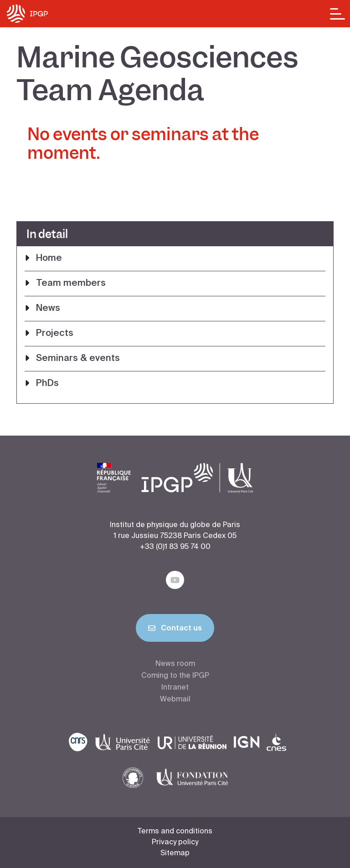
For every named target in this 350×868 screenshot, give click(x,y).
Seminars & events (78, 359)
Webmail (175, 700)
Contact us (175, 630)
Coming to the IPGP (175, 676)
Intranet (175, 688)
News (48, 309)
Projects (55, 334)
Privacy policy (175, 843)
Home (49, 259)
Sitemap (175, 853)
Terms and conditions (175, 832)
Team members (71, 284)
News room (175, 664)
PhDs (47, 384)
